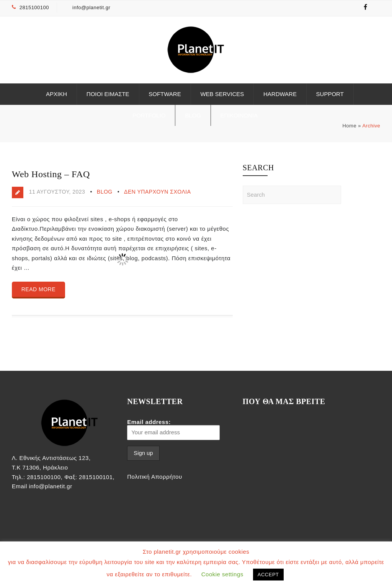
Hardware (280, 94)
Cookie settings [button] (222, 574)
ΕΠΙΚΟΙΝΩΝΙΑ (239, 115)
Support (330, 94)
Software (165, 94)
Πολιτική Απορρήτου (154, 477)
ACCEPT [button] (268, 575)
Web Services (222, 94)
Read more (38, 289)
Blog (193, 115)
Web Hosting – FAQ (51, 174)
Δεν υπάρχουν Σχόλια (157, 192)
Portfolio (149, 115)
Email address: (173, 429)
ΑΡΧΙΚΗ (56, 94)
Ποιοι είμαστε (108, 94)
